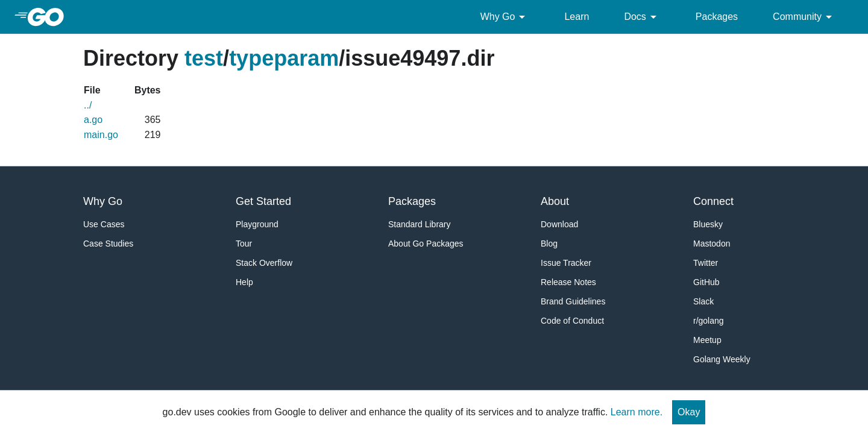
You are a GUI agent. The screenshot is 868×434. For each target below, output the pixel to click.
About (555, 201)
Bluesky (708, 224)
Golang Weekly (722, 359)
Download (559, 224)
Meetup (707, 340)
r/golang (709, 321)
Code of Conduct (572, 321)
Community (804, 17)
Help (244, 282)
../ (88, 105)
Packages (717, 17)
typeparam (284, 58)
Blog (549, 244)
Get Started (263, 201)
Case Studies (108, 244)
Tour (244, 244)
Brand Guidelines (573, 301)
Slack (703, 301)
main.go (101, 135)
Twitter (706, 263)
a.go (93, 120)
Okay (689, 412)
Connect (713, 201)
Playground (257, 224)
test (204, 58)
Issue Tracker (566, 263)
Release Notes (568, 282)
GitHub (706, 282)
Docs (642, 17)
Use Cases (104, 224)
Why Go (505, 17)
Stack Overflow (264, 263)
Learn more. (637, 412)
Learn (577, 17)
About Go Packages (426, 244)
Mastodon (712, 244)
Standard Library (420, 224)
